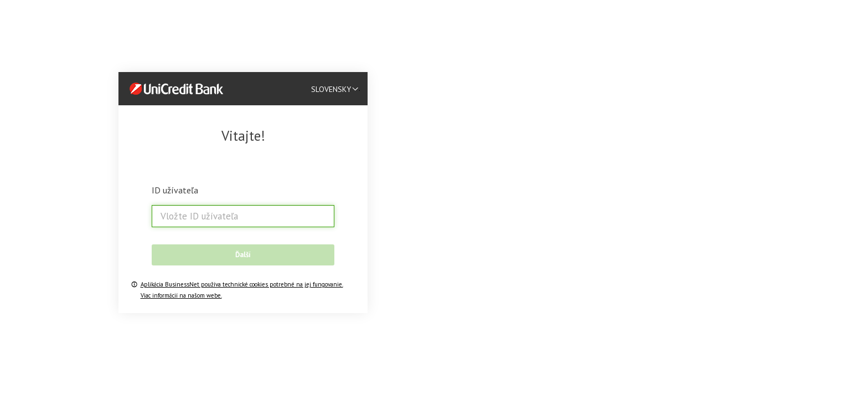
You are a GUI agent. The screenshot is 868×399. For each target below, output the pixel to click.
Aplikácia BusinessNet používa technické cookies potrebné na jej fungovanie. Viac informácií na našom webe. (242, 290)
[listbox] (339, 89)
